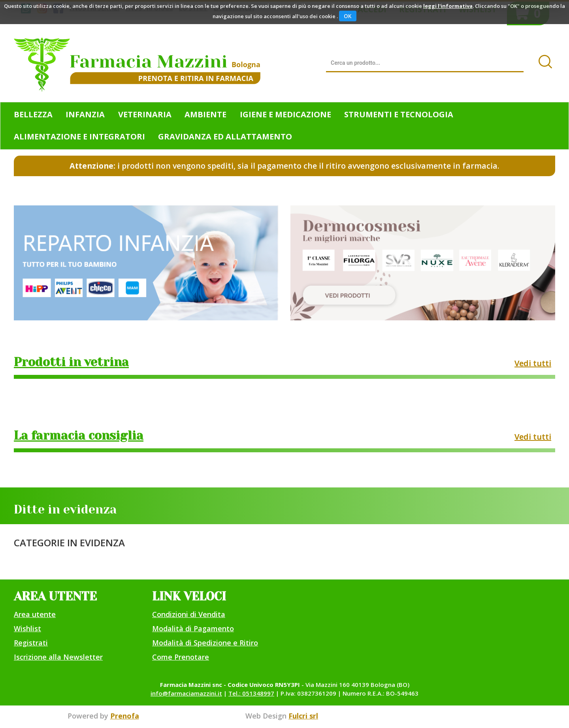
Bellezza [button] (33, 114)
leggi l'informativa (448, 6)
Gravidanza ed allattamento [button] (225, 136)
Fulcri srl (303, 716)
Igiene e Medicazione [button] (285, 114)
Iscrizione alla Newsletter (58, 657)
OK (348, 16)
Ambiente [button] (205, 114)
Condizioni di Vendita (189, 614)
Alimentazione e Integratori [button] (79, 136)
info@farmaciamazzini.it (186, 693)
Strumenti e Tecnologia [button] (399, 114)
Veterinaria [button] (145, 114)
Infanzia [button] (85, 114)
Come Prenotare (181, 657)
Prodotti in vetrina (71, 362)
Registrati (31, 643)
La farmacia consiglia (79, 436)
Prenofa (125, 716)
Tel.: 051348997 (251, 693)
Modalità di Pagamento (193, 628)
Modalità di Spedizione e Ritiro (205, 643)
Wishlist (27, 628)
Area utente (35, 614)
